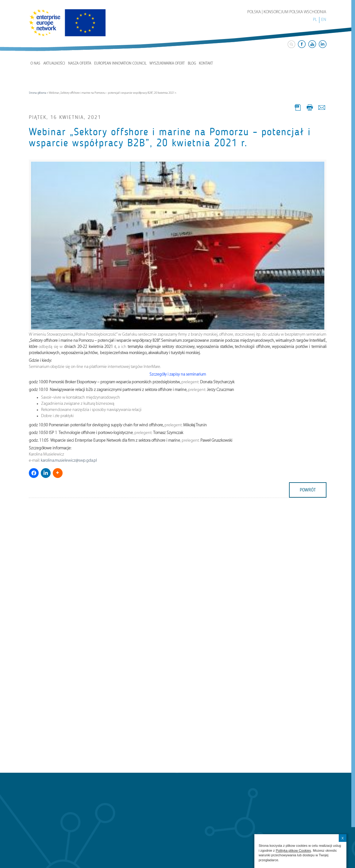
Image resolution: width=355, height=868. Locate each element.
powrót (308, 490)
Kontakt (206, 64)
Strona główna (38, 93)
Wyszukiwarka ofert (167, 64)
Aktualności (54, 64)
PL (315, 20)
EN (324, 20)
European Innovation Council (120, 64)
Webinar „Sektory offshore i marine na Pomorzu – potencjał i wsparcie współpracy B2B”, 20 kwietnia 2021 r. (170, 137)
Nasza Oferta (80, 64)
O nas (35, 64)
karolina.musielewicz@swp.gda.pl (69, 461)
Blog (192, 64)
